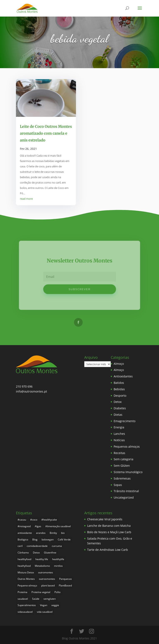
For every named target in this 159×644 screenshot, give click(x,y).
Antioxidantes (123, 376)
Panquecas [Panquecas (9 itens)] (66, 579)
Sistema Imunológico (128, 472)
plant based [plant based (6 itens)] (48, 585)
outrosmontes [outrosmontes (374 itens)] (47, 579)
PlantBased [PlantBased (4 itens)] (65, 585)
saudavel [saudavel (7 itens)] (23, 599)
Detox (118, 402)
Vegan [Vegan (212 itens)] (44, 605)
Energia (119, 427)
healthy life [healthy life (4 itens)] (42, 559)
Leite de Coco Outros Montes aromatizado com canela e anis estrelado (46, 133)
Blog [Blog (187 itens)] (35, 539)
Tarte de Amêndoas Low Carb (108, 550)
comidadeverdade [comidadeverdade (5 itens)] (37, 546)
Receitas (119, 453)
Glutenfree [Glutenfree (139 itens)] (50, 553)
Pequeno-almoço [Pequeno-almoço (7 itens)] (27, 585)
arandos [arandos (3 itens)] (41, 533)
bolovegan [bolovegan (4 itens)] (48, 539)
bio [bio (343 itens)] (63, 533)
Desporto (120, 396)
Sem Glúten (122, 466)
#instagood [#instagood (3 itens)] (24, 526)
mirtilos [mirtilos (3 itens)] (58, 566)
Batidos (119, 383)
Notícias (119, 440)
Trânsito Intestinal (126, 491)
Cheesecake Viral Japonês (105, 519)
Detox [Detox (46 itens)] (36, 553)
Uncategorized (124, 497)
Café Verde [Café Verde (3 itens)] (64, 539)
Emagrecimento (125, 421)
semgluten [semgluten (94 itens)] (50, 599)
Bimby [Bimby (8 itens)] (53, 533)
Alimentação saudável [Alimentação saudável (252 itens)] (58, 526)
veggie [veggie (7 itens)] (55, 605)
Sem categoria (123, 459)
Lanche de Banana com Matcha (109, 526)
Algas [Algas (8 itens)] (38, 526)
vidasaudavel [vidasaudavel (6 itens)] (25, 612)
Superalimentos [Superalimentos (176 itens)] (27, 605)
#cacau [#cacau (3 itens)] (22, 520)
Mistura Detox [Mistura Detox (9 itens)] (26, 572)
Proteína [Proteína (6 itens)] (22, 592)
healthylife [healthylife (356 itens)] (58, 559)
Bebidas (119, 389)
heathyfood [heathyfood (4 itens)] (24, 566)
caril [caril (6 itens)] (20, 546)
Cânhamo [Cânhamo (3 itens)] (23, 553)
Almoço (119, 364)
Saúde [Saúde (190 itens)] (36, 599)
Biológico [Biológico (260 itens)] (23, 539)
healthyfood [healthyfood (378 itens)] (24, 559)
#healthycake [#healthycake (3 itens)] (49, 520)
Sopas (118, 485)
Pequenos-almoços (127, 446)
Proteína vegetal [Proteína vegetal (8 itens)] (41, 592)
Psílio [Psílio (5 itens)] (57, 592)
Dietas (118, 415)
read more (26, 199)
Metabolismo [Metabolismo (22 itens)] (42, 566)
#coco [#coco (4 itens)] (34, 520)
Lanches (119, 434)
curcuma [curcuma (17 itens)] (57, 546)
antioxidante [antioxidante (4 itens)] (25, 533)
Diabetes (120, 408)
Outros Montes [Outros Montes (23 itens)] (26, 579)
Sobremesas (122, 478)
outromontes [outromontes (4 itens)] (46, 572)
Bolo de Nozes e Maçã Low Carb (109, 532)
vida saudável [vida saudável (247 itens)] (45, 612)
